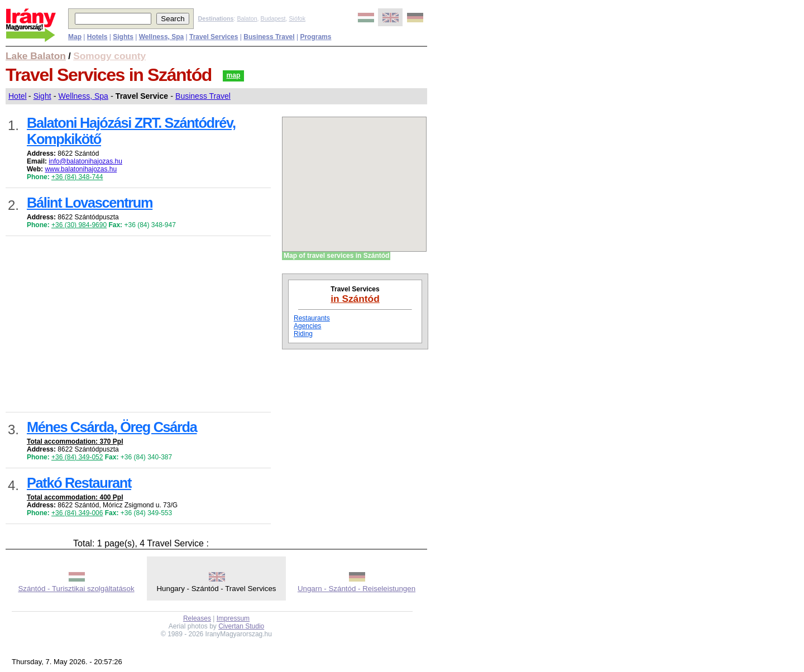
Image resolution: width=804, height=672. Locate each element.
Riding (303, 334)
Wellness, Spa (83, 96)
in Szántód (355, 299)
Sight (42, 96)
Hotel (18, 96)
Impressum (233, 618)
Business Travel (203, 96)
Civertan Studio (241, 626)
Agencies (307, 326)
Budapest (273, 18)
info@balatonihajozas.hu (85, 161)
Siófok (297, 18)
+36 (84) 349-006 (77, 513)
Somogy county (109, 56)
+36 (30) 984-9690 (79, 225)
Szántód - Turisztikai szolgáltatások (76, 589)
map (234, 75)
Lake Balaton (36, 56)
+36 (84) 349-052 (77, 457)
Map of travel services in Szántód (336, 256)
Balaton (247, 18)
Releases (197, 618)
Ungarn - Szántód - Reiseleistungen (356, 589)
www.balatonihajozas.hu (81, 169)
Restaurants (312, 318)
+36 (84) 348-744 (77, 177)
